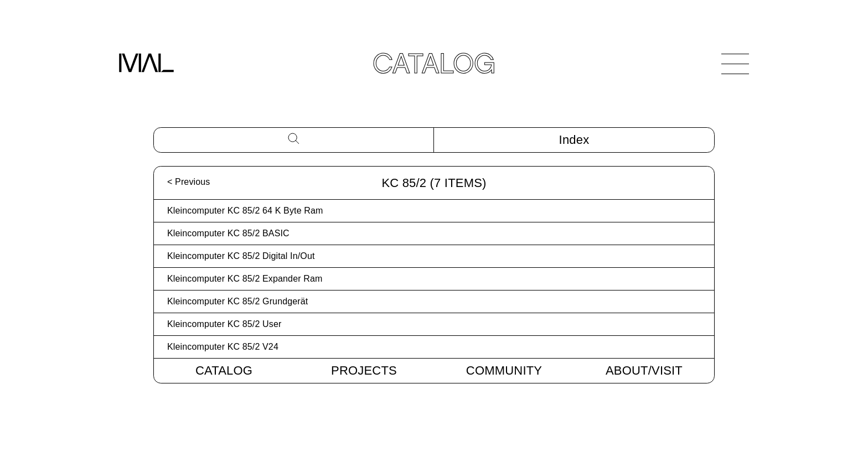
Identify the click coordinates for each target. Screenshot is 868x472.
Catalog (224, 370)
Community (504, 370)
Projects (364, 370)
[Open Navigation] (735, 64)
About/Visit (644, 370)
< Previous (188, 182)
